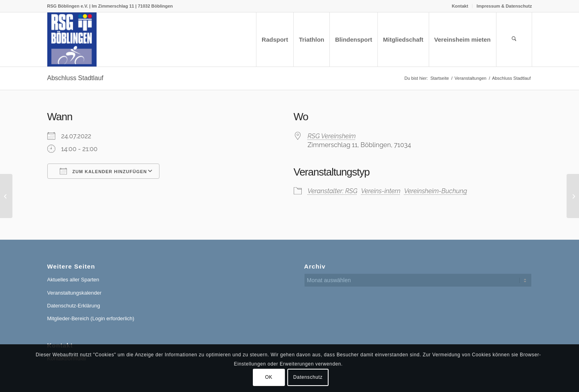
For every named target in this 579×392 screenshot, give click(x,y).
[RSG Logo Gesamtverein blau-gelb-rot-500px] (72, 39)
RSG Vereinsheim (332, 136)
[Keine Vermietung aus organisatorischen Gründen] (573, 196)
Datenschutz (308, 377)
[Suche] (514, 39)
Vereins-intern (381, 191)
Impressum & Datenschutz (504, 6)
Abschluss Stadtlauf (76, 78)
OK (269, 377)
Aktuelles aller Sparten (73, 280)
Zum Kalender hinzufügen (103, 171)
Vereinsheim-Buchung (435, 191)
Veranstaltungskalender (75, 293)
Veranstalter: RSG (333, 191)
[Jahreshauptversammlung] (6, 196)
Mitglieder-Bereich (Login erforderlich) (91, 318)
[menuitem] (460, 6)
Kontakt (460, 6)
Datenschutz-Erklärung (74, 306)
